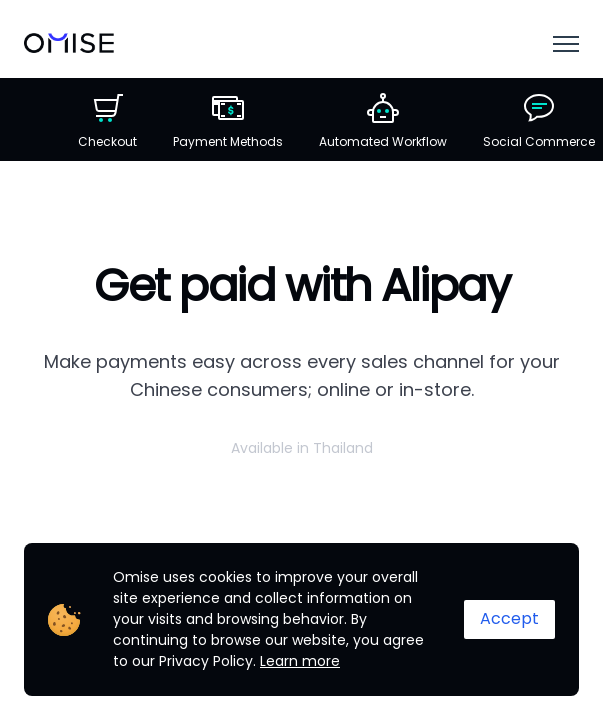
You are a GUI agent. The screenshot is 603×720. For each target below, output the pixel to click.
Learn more (300, 661)
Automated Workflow (383, 121)
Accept (509, 618)
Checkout (107, 121)
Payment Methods (228, 121)
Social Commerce (539, 121)
